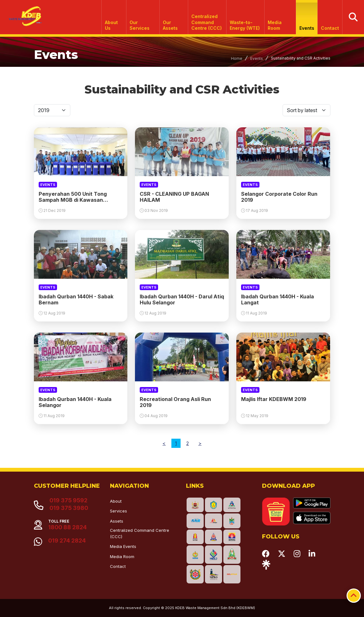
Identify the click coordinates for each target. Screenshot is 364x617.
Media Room (275, 25)
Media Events (123, 546)
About (116, 501)
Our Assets (170, 25)
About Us (112, 25)
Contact (330, 28)
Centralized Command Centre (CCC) (207, 22)
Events (307, 28)
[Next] (200, 443)
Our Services (140, 25)
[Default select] (52, 110)
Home (237, 58)
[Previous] (164, 443)
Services (118, 511)
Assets (117, 521)
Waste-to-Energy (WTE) (245, 25)
